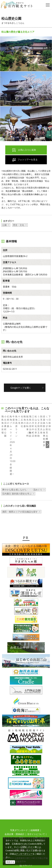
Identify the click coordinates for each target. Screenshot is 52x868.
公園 (4, 225)
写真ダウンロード (19, 809)
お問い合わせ (40, 817)
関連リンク (25, 817)
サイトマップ (10, 817)
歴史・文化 (19, 225)
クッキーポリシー (24, 854)
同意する (10, 862)
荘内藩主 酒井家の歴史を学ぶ (17, 472)
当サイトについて (36, 813)
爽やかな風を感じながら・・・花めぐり (22, 468)
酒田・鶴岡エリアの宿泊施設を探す (20, 490)
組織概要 (35, 809)
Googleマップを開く (21, 388)
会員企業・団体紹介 (15, 813)
